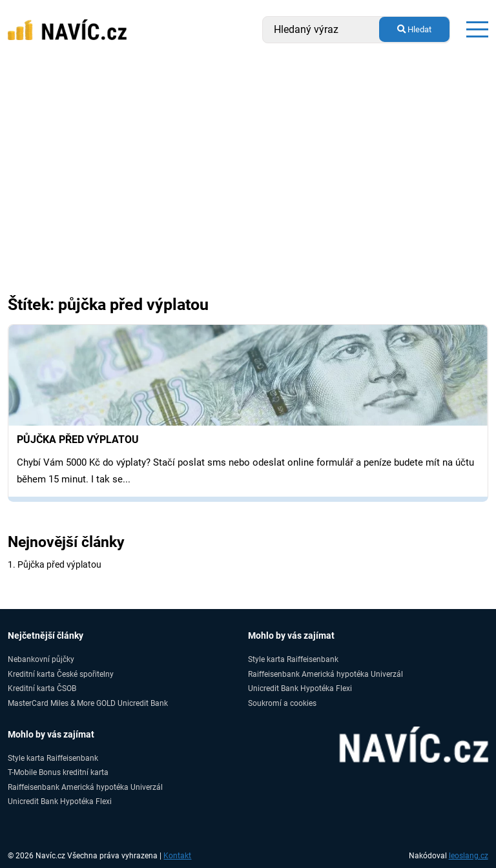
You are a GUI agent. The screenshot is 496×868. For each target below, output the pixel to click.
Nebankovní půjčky (41, 659)
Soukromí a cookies (282, 703)
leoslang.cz (469, 856)
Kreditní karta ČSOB (42, 688)
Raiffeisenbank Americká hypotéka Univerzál (325, 674)
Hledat (414, 29)
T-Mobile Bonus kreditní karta (58, 772)
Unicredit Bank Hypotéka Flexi (300, 688)
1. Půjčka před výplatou (55, 564)
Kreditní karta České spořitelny (61, 674)
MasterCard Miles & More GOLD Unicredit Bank (88, 703)
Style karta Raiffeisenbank (293, 659)
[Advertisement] (248, 156)
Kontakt (177, 856)
